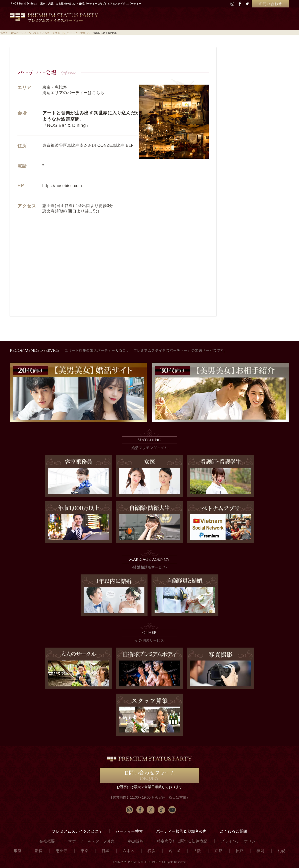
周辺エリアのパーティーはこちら (73, 93)
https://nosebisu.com (62, 186)
